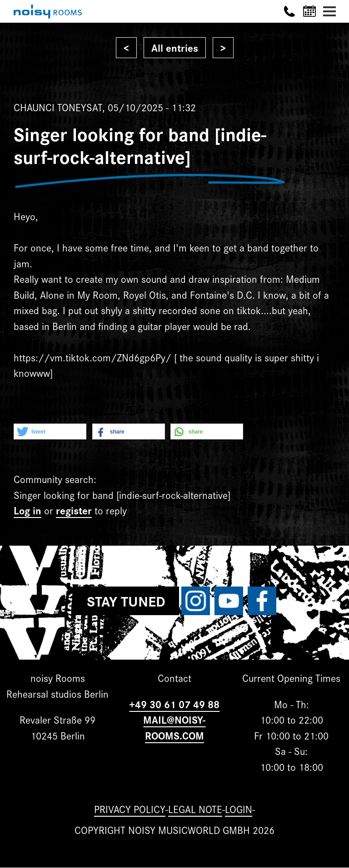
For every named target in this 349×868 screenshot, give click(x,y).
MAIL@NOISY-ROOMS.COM (174, 727)
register (74, 510)
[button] (50, 432)
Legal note (195, 809)
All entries (175, 47)
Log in (27, 510)
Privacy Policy (130, 809)
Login (239, 809)
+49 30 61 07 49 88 (174, 704)
